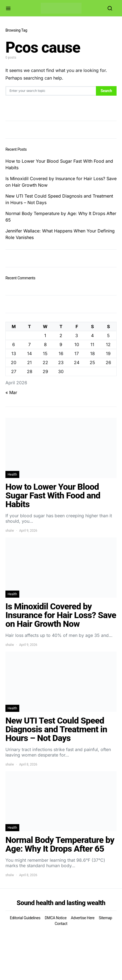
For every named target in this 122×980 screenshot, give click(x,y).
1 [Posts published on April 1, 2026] (45, 335)
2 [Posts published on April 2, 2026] (61, 335)
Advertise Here (83, 918)
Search (106, 91)
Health (12, 474)
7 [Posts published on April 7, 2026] (29, 344)
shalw (10, 531)
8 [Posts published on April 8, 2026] (45, 344)
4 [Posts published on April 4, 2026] (92, 335)
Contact (61, 924)
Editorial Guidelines (25, 918)
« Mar (11, 392)
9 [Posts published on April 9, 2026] (61, 344)
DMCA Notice (56, 918)
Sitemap (106, 918)
